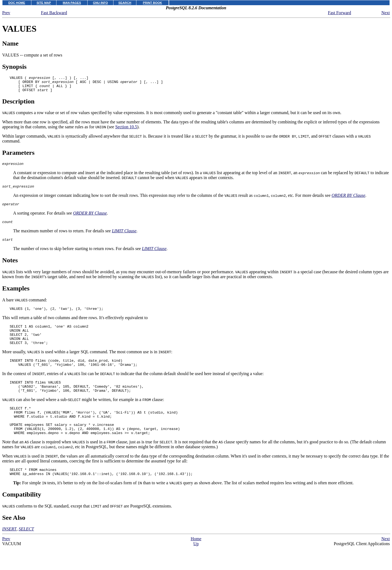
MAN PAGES (72, 3)
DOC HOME (17, 3)
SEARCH (125, 3)
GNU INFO (101, 3)
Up (196, 567)
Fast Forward (339, 13)
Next (386, 13)
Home (196, 562)
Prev (6, 13)
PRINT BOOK (152, 3)
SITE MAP (44, 3)
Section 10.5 (126, 130)
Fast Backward (54, 13)
